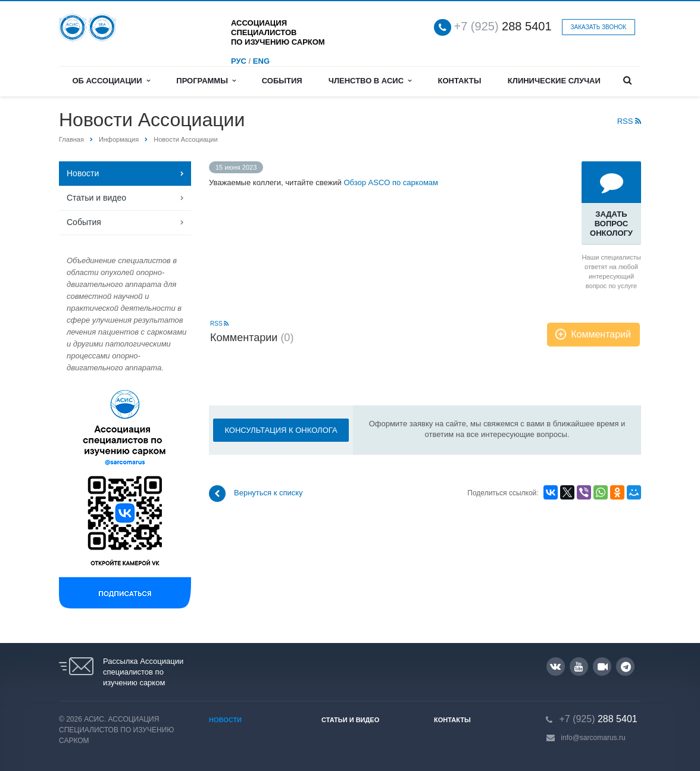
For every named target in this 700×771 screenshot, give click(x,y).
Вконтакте (555, 666)
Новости (83, 173)
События (282, 81)
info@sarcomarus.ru (593, 738)
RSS (629, 121)
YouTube (579, 667)
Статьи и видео (96, 198)
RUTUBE (603, 667)
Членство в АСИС (370, 81)
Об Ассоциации (111, 81)
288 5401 (503, 26)
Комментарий (601, 334)
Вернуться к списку (256, 494)
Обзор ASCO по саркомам (391, 182)
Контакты (460, 81)
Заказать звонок (599, 27)
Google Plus (626, 667)
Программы (206, 81)
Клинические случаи (554, 81)
